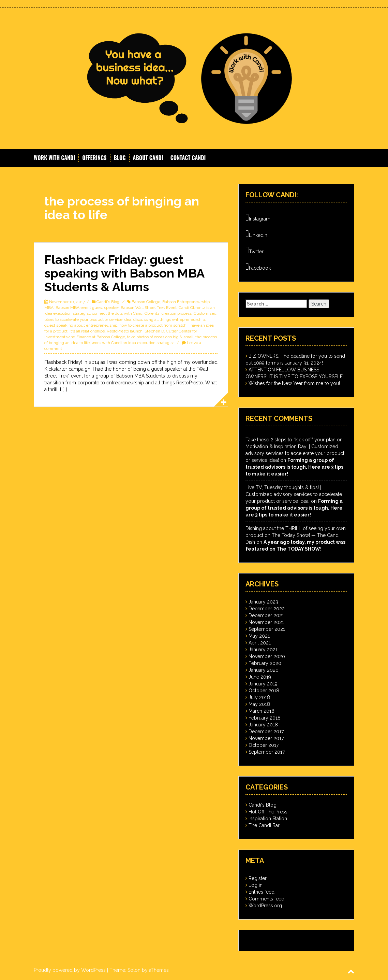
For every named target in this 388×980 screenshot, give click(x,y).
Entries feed (262, 892)
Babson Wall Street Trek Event (149, 308)
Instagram (258, 217)
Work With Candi (54, 158)
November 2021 (266, 622)
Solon (134, 970)
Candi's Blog (108, 302)
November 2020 (267, 656)
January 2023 (263, 602)
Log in (256, 885)
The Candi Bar (264, 825)
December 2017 (266, 732)
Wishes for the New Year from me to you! (294, 383)
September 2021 (267, 629)
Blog (120, 158)
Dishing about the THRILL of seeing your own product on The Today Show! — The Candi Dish (296, 535)
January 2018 (263, 725)
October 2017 (264, 745)
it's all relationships (87, 331)
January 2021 (263, 650)
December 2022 (267, 609)
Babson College (146, 302)
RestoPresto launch (125, 331)
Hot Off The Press (268, 812)
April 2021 (260, 643)
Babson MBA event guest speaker (87, 308)
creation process (177, 313)
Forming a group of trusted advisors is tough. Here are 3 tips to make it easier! (294, 467)
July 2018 (259, 697)
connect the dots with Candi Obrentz (126, 313)
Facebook (258, 267)
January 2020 (264, 670)
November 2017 (266, 738)
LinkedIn (256, 234)
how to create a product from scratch (153, 325)
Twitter (255, 250)
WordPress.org (265, 906)
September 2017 (267, 752)
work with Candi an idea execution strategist (133, 343)
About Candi (148, 158)
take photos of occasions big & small (160, 337)
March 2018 (262, 711)
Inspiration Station (268, 819)
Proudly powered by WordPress (70, 970)
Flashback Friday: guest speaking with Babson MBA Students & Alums (124, 273)
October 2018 (264, 691)
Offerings (94, 158)
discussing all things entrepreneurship (169, 319)
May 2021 (259, 636)
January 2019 (263, 684)
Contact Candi (188, 158)
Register (258, 878)
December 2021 (266, 615)
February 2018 (265, 718)
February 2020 (265, 663)
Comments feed (266, 899)
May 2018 (259, 704)
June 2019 (260, 677)
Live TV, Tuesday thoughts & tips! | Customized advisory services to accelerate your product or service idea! (294, 494)
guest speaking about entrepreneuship (81, 325)
